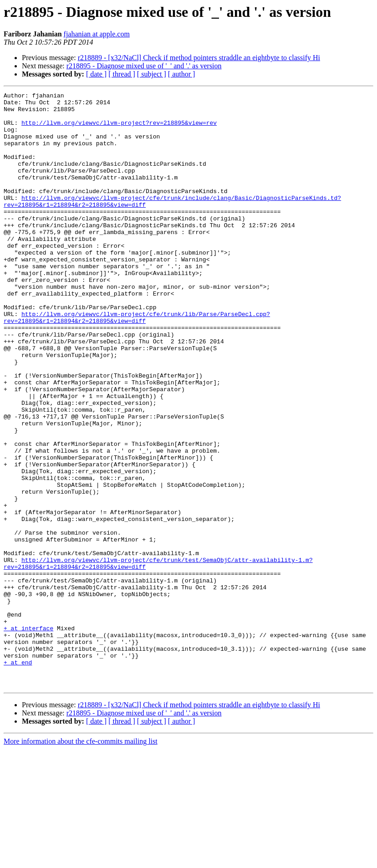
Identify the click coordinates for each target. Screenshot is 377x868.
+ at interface (28, 736)
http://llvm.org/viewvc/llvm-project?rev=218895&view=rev (119, 129)
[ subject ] (152, 74)
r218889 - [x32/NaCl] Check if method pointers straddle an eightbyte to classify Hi (199, 58)
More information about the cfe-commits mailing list (81, 860)
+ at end (18, 777)
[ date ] (96, 74)
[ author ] (182, 74)
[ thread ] (122, 74)
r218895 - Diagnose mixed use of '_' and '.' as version (144, 66)
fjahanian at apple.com (97, 34)
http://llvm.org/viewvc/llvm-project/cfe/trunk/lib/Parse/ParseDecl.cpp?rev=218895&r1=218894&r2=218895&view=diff (137, 363)
